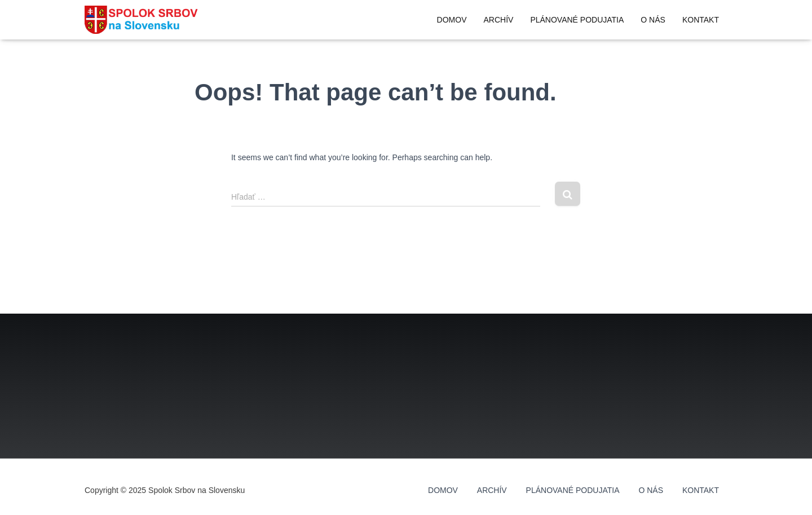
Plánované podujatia (577, 20)
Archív (498, 20)
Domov (452, 20)
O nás (653, 20)
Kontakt (701, 20)
